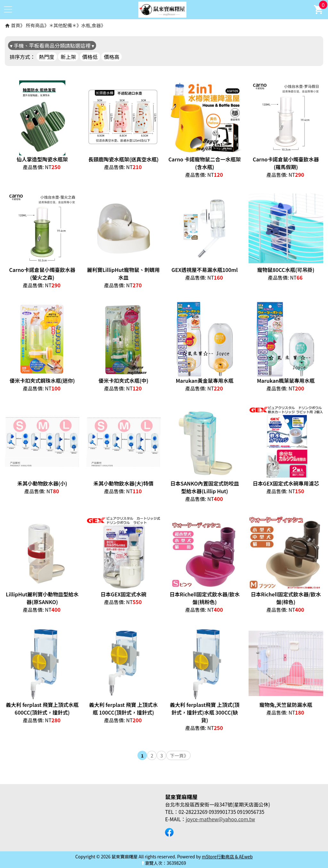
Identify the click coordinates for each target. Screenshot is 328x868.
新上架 (68, 57)
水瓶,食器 (91, 25)
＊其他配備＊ (63, 25)
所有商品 (35, 25)
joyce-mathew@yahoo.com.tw (220, 819)
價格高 (111, 57)
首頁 (16, 25)
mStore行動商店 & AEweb (227, 856)
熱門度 (47, 57)
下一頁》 (179, 755)
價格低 (90, 57)
